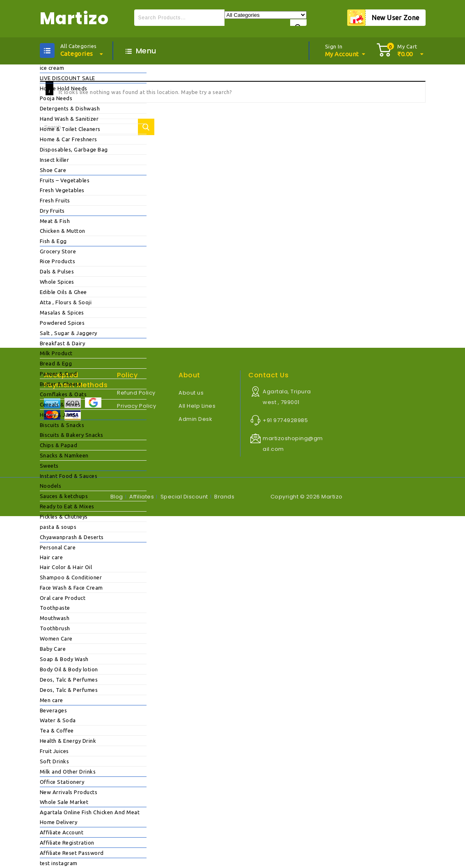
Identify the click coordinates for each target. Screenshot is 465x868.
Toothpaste (55, 608)
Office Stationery (62, 782)
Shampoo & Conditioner (71, 577)
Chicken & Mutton (63, 231)
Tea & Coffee (57, 730)
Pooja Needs (56, 98)
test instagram (59, 863)
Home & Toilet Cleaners (70, 129)
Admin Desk (195, 419)
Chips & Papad (59, 445)
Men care (52, 700)
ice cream (52, 68)
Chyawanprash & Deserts (72, 537)
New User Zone (396, 18)
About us (191, 393)
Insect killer (55, 160)
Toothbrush (55, 628)
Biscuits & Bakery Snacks (72, 435)
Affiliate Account (62, 832)
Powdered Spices (62, 323)
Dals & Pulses (57, 271)
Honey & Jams (58, 415)
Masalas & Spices (62, 312)
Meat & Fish (55, 221)
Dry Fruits (52, 211)
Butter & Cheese (61, 384)
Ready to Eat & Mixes (67, 506)
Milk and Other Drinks (68, 772)
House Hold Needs (64, 88)
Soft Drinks (55, 761)
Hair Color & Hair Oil (66, 567)
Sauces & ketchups (64, 496)
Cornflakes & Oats (63, 394)
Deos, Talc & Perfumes (69, 680)
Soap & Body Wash (64, 659)
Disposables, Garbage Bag (74, 149)
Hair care (52, 557)
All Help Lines (197, 406)
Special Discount (184, 497)
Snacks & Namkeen (64, 455)
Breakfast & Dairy (63, 343)
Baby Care (53, 649)
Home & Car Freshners (69, 139)
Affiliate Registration (67, 843)
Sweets (49, 466)
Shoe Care (53, 170)
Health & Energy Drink (68, 741)
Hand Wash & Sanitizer (69, 119)
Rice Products (58, 261)
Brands (224, 497)
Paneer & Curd (58, 374)
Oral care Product (63, 598)
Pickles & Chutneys (64, 517)
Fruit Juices (54, 751)
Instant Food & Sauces (69, 476)
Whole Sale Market (64, 802)
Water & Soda (58, 720)
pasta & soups (58, 527)
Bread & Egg (56, 363)
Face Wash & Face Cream (71, 588)
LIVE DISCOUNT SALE (68, 78)
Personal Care (58, 547)
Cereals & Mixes (60, 404)
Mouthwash (55, 618)
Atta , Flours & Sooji (66, 302)
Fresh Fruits (55, 200)
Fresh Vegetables (62, 190)
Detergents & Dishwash (70, 108)
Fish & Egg (53, 241)
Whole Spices (57, 282)
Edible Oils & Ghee (63, 292)
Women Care (56, 638)
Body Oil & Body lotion (69, 669)
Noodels (51, 486)
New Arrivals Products (69, 792)
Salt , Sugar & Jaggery (69, 333)
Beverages (54, 710)
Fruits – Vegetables (65, 180)
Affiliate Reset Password (72, 853)
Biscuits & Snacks (62, 425)
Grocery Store (58, 251)
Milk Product (56, 353)
